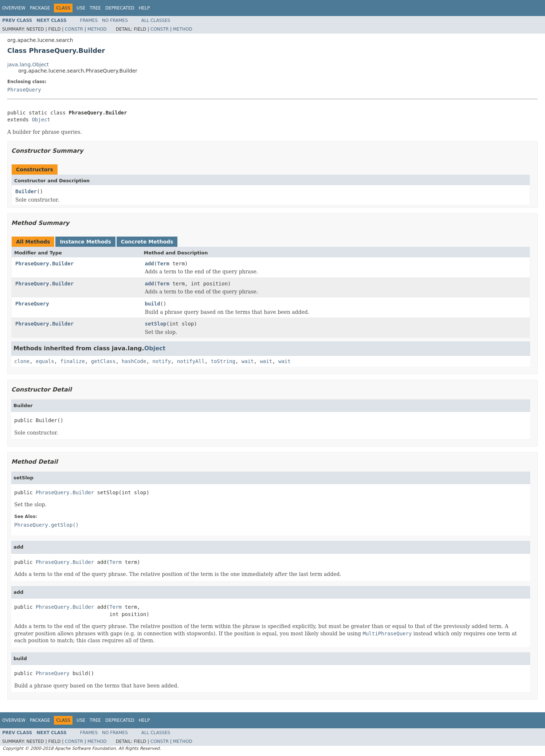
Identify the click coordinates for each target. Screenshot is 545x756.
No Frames (115, 20)
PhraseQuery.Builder (44, 264)
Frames (89, 20)
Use (81, 8)
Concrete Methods (147, 242)
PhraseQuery (24, 90)
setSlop (156, 324)
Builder (26, 191)
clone (22, 361)
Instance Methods (85, 242)
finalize (72, 361)
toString (223, 361)
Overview (14, 8)
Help (144, 8)
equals (45, 361)
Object (41, 120)
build (153, 304)
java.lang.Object (28, 65)
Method (97, 29)
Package (40, 8)
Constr (74, 29)
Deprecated (120, 8)
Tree (95, 8)
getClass (103, 361)
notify (162, 361)
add (150, 264)
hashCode (134, 361)
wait (248, 361)
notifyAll (191, 361)
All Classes (156, 20)
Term (163, 264)
